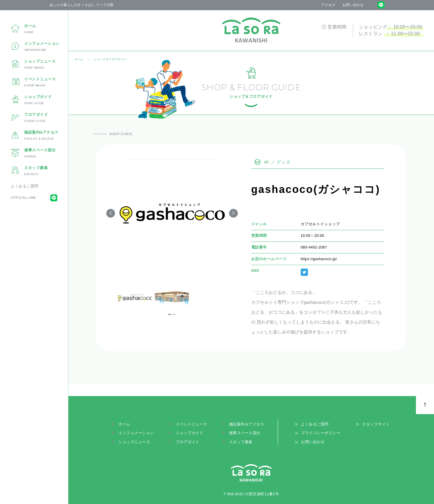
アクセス (328, 5)
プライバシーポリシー (321, 433)
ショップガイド (190, 433)
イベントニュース (192, 424)
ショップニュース (134, 442)
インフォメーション (136, 433)
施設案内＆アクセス (247, 424)
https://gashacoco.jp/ (319, 259)
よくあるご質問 (25, 186)
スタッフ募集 (241, 442)
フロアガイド (188, 442)
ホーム (124, 424)
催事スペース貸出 (245, 433)
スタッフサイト (376, 424)
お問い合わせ (353, 5)
